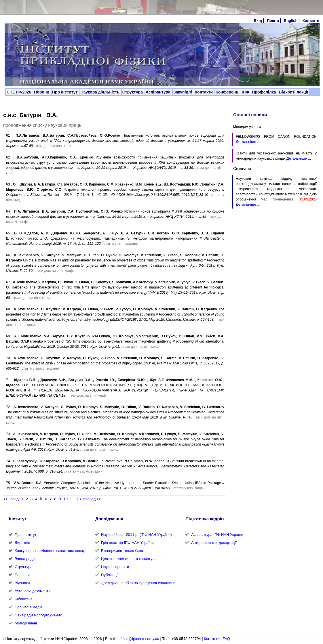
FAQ (226, 639)
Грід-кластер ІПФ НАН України (127, 543)
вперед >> (92, 499)
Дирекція (22, 543)
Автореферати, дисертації (214, 543)
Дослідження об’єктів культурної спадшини (138, 583)
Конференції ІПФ (233, 92)
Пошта (273, 21)
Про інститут (26, 535)
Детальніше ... (248, 142)
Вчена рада (25, 559)
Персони (22, 575)
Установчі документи (33, 591)
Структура (133, 92)
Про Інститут (65, 92)
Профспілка (264, 92)
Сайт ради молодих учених (38, 615)
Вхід (258, 21)
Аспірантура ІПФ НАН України (217, 535)
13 (79, 499)
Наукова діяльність (101, 92)
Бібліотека (24, 599)
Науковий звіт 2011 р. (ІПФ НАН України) (136, 535)
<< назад (11, 499)
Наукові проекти (115, 567)
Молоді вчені (26, 623)
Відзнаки (22, 583)
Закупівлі (183, 92)
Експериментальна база (122, 551)
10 (66, 499)
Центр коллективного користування (132, 559)
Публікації (110, 575)
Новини (42, 92)
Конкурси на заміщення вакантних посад (50, 551)
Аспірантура (159, 92)
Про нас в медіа (29, 607)
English (291, 21)
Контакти (311, 21)
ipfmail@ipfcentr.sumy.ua (138, 639)
